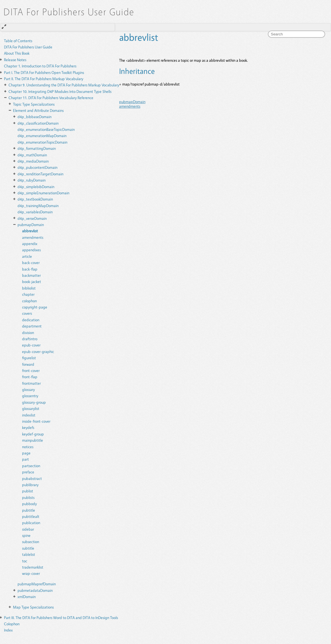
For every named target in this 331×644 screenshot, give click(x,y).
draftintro (30, 339)
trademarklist (33, 567)
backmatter (31, 275)
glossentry (30, 396)
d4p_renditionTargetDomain (40, 174)
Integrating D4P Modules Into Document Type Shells (60, 91)
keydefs (28, 427)
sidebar (28, 529)
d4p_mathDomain (32, 155)
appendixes (31, 250)
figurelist (29, 358)
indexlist (29, 415)
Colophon (12, 624)
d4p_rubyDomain (32, 180)
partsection (31, 466)
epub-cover (31, 345)
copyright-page (35, 307)
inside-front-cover (36, 421)
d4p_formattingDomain (37, 148)
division (28, 332)
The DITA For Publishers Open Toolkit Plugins (44, 72)
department (32, 326)
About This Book (17, 53)
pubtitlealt (31, 516)
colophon (29, 301)
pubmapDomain (31, 225)
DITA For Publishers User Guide (28, 47)
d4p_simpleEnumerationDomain (43, 193)
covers (27, 313)
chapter (28, 294)
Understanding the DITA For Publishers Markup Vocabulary (64, 85)
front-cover (31, 370)
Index (8, 630)
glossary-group (34, 402)
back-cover (31, 263)
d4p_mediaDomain (33, 161)
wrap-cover (31, 573)
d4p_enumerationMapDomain (42, 136)
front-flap (30, 377)
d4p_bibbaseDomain (35, 117)
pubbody (29, 504)
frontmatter (31, 383)
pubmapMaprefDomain (37, 584)
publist (28, 491)
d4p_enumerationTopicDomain (42, 142)
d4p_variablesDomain (35, 212)
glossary (28, 389)
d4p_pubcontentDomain (37, 167)
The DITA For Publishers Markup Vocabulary (44, 79)
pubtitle (29, 510)
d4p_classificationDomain (38, 123)
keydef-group (33, 434)
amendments (33, 237)
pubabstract (32, 478)
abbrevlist (30, 231)
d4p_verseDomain (32, 218)
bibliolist (29, 288)
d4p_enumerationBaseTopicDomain (46, 129)
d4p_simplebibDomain (36, 187)
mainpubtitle (33, 440)
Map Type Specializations (33, 607)
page (26, 453)
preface (28, 472)
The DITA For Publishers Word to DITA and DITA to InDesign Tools (61, 618)
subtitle (28, 548)
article (27, 256)
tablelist (29, 554)
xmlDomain (27, 597)
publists (28, 497)
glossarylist (31, 408)
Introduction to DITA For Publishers (40, 66)
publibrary (30, 485)
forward (28, 364)
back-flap (30, 269)
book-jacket (32, 281)
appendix (30, 244)
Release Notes (15, 60)
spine (26, 535)
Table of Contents (18, 41)
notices (28, 447)
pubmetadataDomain (35, 590)
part (25, 459)
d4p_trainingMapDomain (38, 206)
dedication (31, 320)
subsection (31, 542)
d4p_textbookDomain (35, 199)
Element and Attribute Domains (38, 110)
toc (25, 561)
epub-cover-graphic (38, 351)
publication (31, 523)
